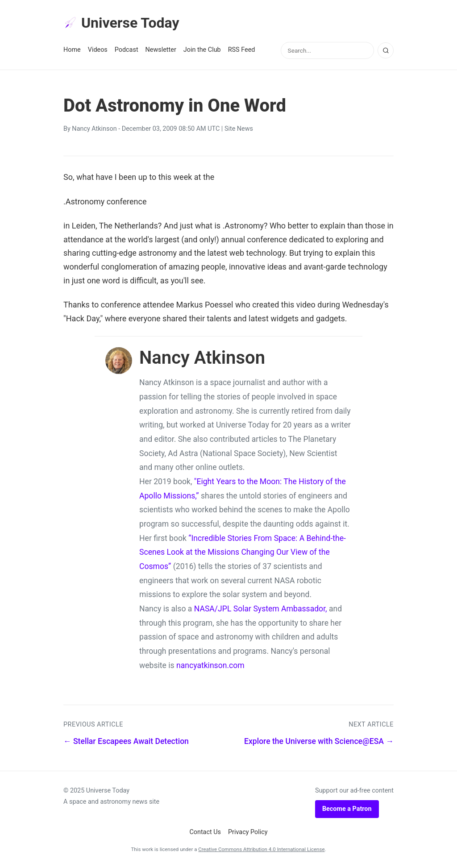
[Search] (386, 50)
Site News (239, 129)
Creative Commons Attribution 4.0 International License (261, 849)
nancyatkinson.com (210, 665)
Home (72, 50)
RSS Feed (242, 50)
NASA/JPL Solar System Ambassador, (261, 609)
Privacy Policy (248, 832)
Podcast (127, 50)
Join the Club (202, 50)
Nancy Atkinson (94, 129)
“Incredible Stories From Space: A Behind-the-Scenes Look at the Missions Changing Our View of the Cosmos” (243, 552)
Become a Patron (347, 809)
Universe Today (121, 23)
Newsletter (161, 50)
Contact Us (205, 832)
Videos (98, 50)
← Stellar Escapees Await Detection (126, 741)
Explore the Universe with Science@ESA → (319, 741)
